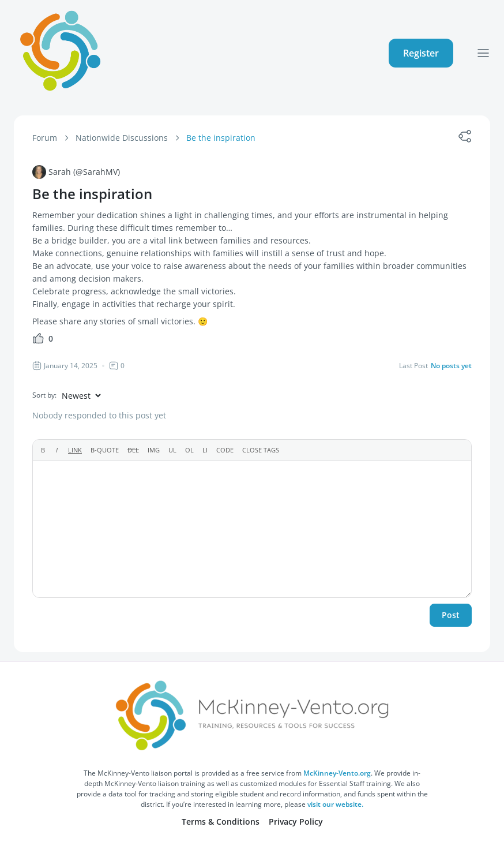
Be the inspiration (221, 138)
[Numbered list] (189, 450)
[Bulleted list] (172, 450)
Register (421, 53)
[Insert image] (154, 450)
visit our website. (335, 804)
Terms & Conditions (221, 822)
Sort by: (44, 395)
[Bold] (43, 450)
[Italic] (57, 450)
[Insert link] (75, 450)
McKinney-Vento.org (337, 773)
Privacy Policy (296, 822)
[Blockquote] (105, 450)
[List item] (205, 450)
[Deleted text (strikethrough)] (133, 450)
